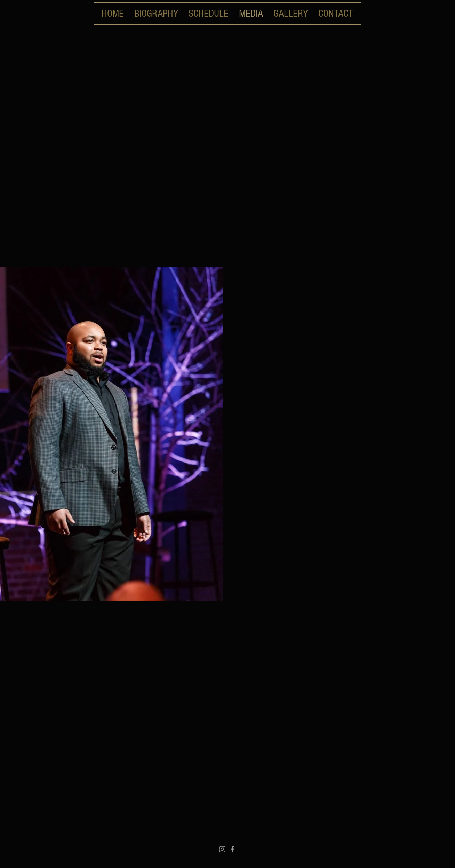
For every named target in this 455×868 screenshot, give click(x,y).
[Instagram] (222, 849)
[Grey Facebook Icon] (232, 849)
